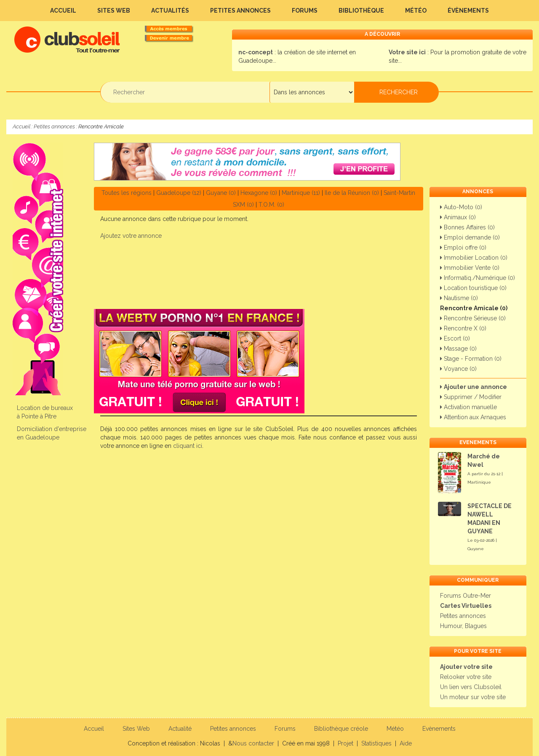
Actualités (170, 11)
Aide (406, 743)
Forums (305, 11)
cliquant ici (188, 446)
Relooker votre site (466, 677)
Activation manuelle (468, 407)
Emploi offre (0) (463, 248)
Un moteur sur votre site (473, 697)
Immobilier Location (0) (474, 258)
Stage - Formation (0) (471, 359)
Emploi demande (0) (470, 237)
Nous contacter (253, 743)
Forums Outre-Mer (466, 596)
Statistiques (376, 743)
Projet (346, 743)
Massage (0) (458, 349)
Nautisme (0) (459, 298)
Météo (416, 11)
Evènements (439, 729)
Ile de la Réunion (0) (352, 193)
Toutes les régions (127, 193)
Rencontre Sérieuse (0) (473, 318)
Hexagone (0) (259, 193)
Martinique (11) (301, 193)
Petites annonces (240, 11)
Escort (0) (455, 338)
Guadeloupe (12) (179, 193)
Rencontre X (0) (463, 328)
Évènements (468, 11)
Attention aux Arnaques (473, 417)
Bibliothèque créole (341, 729)
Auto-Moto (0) (461, 207)
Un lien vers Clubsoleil (471, 687)
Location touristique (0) (473, 288)
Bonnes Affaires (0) (467, 227)
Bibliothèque (361, 11)
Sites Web (114, 11)
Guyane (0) (221, 193)
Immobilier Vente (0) (470, 268)
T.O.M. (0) (271, 205)
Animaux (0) (458, 217)
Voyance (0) (458, 369)
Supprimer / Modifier (471, 397)
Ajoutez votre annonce (131, 236)
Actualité (180, 729)
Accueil (63, 11)
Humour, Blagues (463, 626)
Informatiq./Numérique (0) (478, 278)
